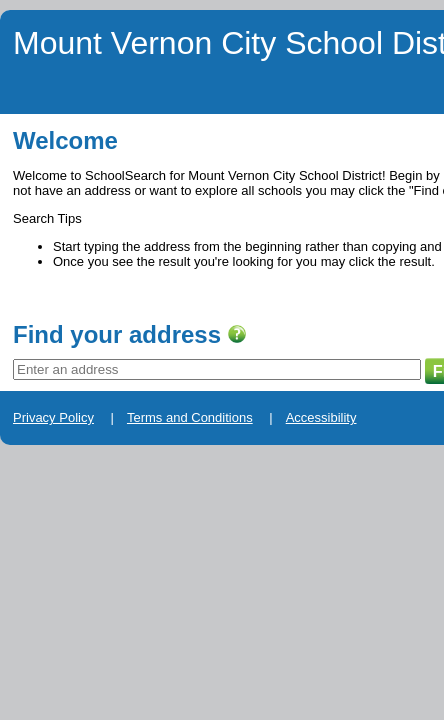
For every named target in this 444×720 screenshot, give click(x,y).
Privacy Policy (41, 475)
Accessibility (247, 475)
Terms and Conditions (146, 475)
